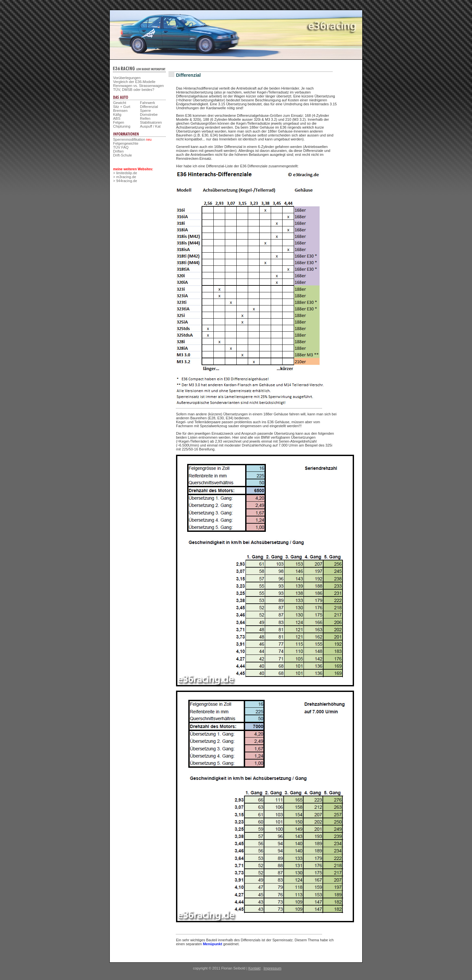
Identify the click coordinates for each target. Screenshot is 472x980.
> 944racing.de (125, 181)
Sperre (145, 111)
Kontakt (254, 968)
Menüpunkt (213, 944)
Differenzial (149, 107)
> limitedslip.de (125, 173)
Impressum (272, 968)
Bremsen (120, 111)
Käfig (117, 115)
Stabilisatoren (151, 122)
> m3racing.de (125, 177)
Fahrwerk (147, 103)
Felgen (119, 122)
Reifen (145, 118)
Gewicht (120, 103)
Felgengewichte (126, 143)
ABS (117, 118)
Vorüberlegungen (127, 78)
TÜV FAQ (121, 147)
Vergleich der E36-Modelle (134, 82)
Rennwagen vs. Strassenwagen (138, 86)
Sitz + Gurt (122, 107)
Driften (118, 151)
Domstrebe (149, 115)
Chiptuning (122, 126)
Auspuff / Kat (150, 126)
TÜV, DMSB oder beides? (134, 90)
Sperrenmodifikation (129, 139)
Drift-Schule (122, 155)
